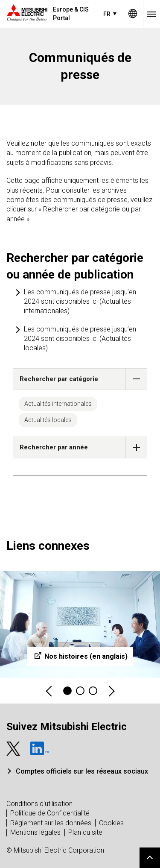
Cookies (111, 823)
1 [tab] (67, 691)
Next (111, 691)
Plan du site (85, 832)
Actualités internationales (58, 404)
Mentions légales (35, 832)
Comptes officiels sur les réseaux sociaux (82, 771)
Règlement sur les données (51, 823)
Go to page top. (150, 858)
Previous (49, 691)
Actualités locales (48, 420)
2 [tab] (80, 691)
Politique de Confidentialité (50, 813)
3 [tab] (93, 691)
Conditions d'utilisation (39, 804)
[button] (136, 379)
